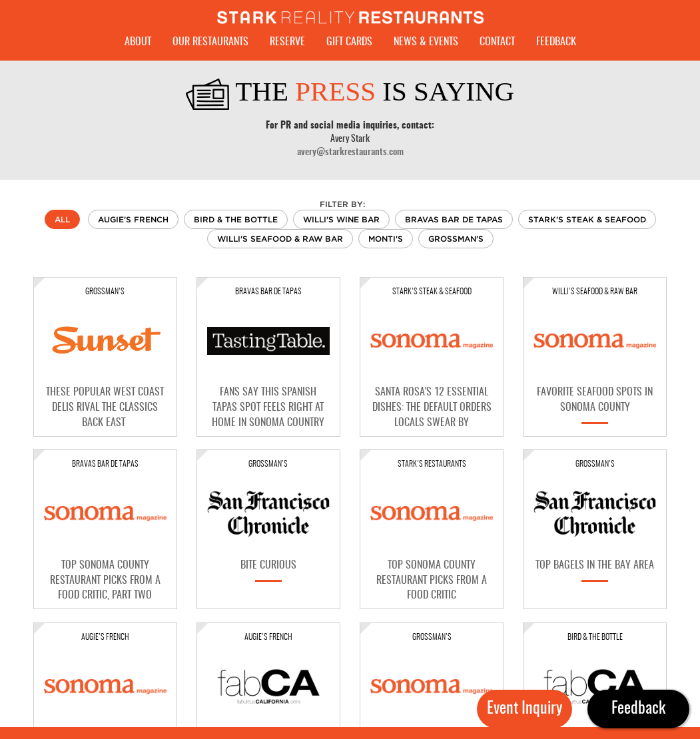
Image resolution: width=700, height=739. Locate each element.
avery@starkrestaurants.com (350, 152)
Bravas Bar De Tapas (454, 219)
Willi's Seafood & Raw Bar (280, 239)
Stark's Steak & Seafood (587, 219)
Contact (497, 42)
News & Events (426, 42)
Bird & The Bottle (236, 219)
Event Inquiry (525, 709)
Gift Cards (349, 42)
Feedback (556, 42)
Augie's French (133, 219)
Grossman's (456, 239)
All (62, 219)
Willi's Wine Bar (341, 219)
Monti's (386, 239)
